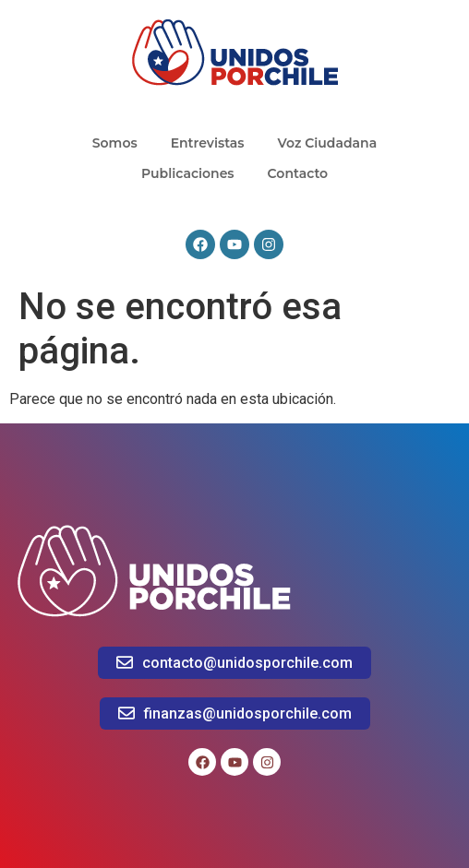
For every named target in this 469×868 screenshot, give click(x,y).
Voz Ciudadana (328, 143)
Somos (115, 143)
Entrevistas (208, 143)
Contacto (298, 173)
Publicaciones (188, 173)
